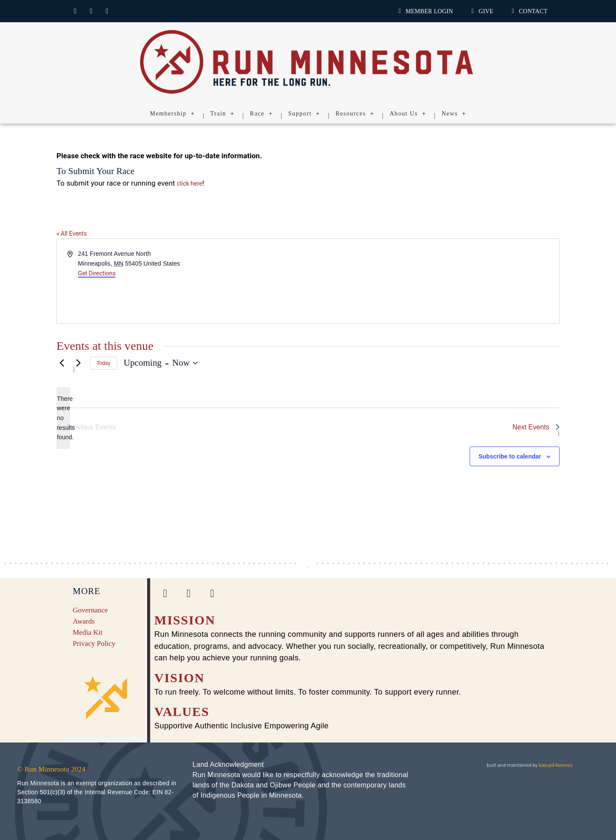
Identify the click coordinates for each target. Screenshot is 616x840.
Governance (90, 610)
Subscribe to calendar (510, 456)
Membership (172, 114)
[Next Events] (78, 363)
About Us (408, 114)
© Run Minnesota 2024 (51, 769)
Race (261, 114)
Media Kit (87, 632)
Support (304, 114)
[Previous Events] (62, 363)
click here (190, 183)
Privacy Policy (94, 643)
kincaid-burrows (555, 765)
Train (223, 114)
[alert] (63, 418)
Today (104, 363)
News (454, 114)
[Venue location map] (433, 281)
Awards (84, 621)
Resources (355, 114)
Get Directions (97, 273)
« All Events (72, 234)
